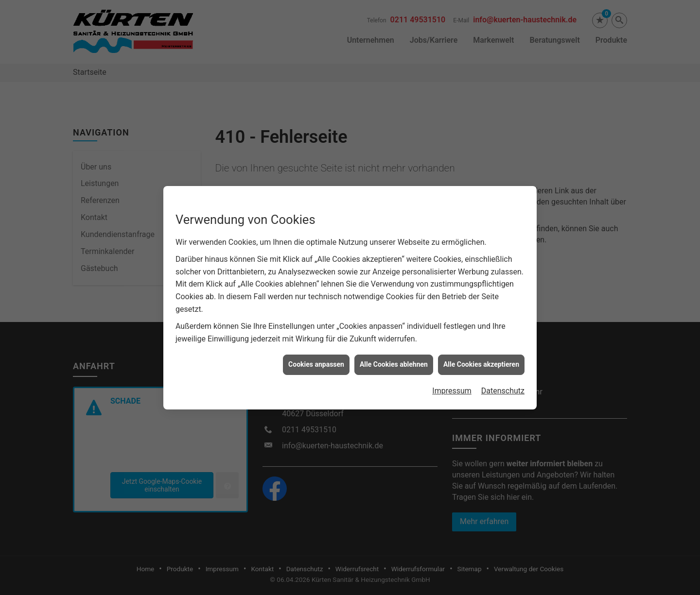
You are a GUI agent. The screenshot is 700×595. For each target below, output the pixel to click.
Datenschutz (503, 379)
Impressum (452, 379)
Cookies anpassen (316, 353)
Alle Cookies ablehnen (394, 353)
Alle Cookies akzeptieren (481, 353)
